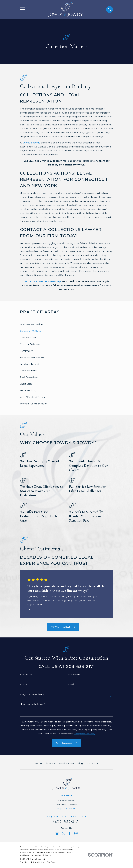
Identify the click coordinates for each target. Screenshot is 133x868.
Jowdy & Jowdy (31, 143)
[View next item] (45, 627)
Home (38, 763)
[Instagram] (76, 833)
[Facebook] (70, 833)
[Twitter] (63, 833)
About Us (50, 763)
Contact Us (92, 763)
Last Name (74, 674)
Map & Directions (66, 809)
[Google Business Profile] (57, 833)
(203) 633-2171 (66, 821)
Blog (80, 763)
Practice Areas (66, 763)
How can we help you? (33, 704)
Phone (24, 684)
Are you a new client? (32, 694)
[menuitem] (67, 324)
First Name (26, 674)
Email (71, 684)
